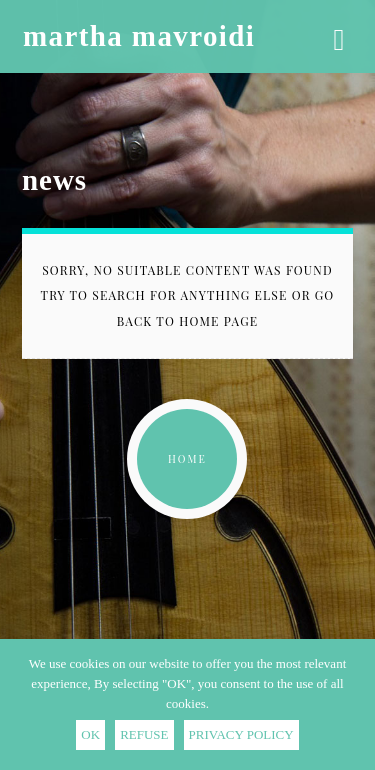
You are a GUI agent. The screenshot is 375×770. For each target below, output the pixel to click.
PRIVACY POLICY (241, 734)
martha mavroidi (139, 36)
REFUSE (144, 734)
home (187, 459)
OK (90, 734)
